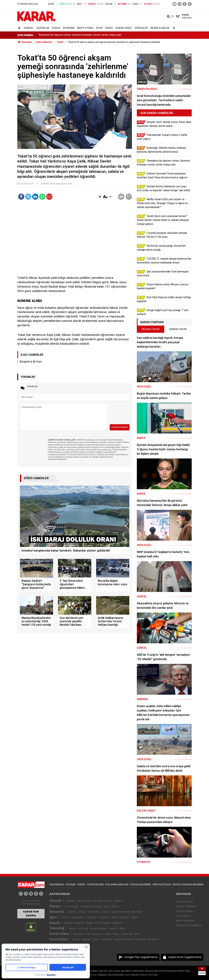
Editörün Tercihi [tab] (178, 329)
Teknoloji (57, 928)
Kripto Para (85, 28)
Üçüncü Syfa (84, 901)
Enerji (105, 912)
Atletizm (104, 917)
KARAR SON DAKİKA (31, 914)
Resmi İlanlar (160, 28)
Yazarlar (43, 28)
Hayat (109, 28)
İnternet (83, 928)
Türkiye (98, 901)
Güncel (29, 28)
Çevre (109, 901)
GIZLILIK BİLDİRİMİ (140, 884)
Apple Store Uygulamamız (185, 957)
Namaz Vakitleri (186, 906)
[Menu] (173, 28)
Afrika (115, 906)
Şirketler (137, 912)
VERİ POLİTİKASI (162, 884)
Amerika (85, 906)
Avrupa (97, 906)
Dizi (88, 934)
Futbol (66, 917)
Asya (106, 906)
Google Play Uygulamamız (141, 957)
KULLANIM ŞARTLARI (117, 884)
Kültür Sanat (103, 923)
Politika (70, 901)
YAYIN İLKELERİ (95, 884)
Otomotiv (94, 912)
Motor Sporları (121, 917)
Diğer (135, 917)
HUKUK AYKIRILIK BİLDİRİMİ (188, 884)
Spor (99, 28)
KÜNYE (81, 884)
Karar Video (124, 28)
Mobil (72, 928)
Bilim (122, 928)
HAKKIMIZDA (57, 884)
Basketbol (78, 917)
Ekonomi (69, 28)
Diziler (68, 923)
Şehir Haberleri (185, 921)
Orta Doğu (72, 906)
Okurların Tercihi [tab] (151, 329)
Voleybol (92, 917)
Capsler (86, 939)
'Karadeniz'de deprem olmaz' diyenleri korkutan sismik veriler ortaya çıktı (80, 35)
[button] (100, 197)
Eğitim (118, 901)
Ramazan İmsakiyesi (189, 925)
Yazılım (113, 928)
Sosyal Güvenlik (120, 912)
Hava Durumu (185, 902)
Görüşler (141, 28)
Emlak (82, 912)
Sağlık (90, 923)
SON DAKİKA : (26, 35)
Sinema (97, 934)
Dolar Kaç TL (184, 916)
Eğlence (118, 923)
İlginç (116, 934)
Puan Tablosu (184, 911)
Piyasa (72, 912)
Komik (107, 934)
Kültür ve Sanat (123, 939)
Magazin (79, 923)
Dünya (56, 28)
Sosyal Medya (98, 928)
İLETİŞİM (71, 884)
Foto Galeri (58, 939)
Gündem (79, 934)
